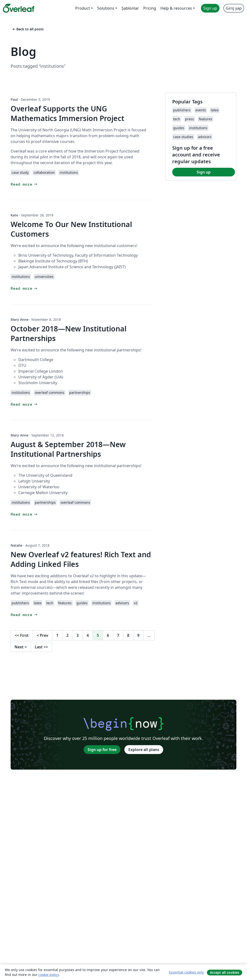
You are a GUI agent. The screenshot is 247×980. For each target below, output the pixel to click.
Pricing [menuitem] (150, 8)
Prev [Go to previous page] (42, 635)
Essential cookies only (186, 972)
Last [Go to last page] (41, 647)
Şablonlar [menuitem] (130, 8)
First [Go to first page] (22, 635)
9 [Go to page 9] (138, 635)
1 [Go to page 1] (57, 635)
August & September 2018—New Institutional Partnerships (68, 449)
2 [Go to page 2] (67, 635)
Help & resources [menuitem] (176, 8)
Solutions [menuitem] (106, 8)
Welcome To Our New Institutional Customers (71, 229)
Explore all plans (144, 750)
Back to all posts (28, 29)
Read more (24, 184)
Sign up (204, 172)
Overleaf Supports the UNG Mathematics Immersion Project (67, 113)
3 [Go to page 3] (78, 635)
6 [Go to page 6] (108, 635)
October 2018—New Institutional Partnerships (69, 333)
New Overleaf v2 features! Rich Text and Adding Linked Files (81, 559)
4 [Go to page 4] (88, 635)
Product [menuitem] (83, 8)
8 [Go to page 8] (128, 635)
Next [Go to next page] (21, 647)
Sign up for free (102, 750)
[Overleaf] (19, 8)
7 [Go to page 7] (118, 635)
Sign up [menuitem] (210, 8)
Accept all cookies (225, 972)
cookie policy (48, 975)
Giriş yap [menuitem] (234, 8)
